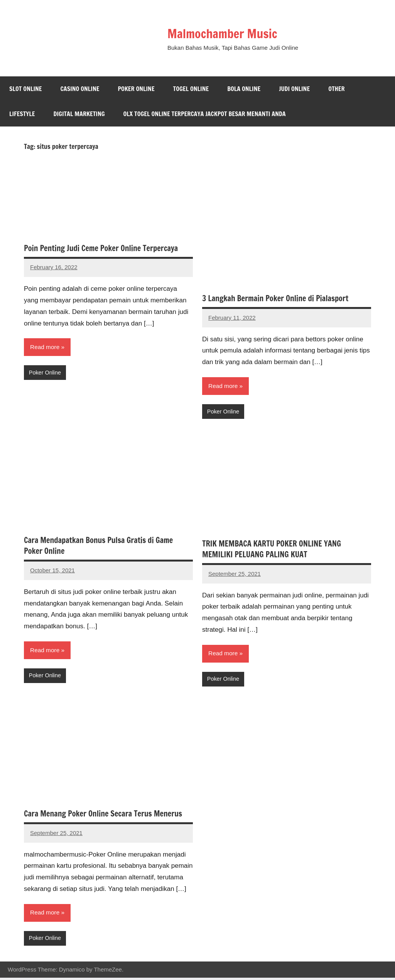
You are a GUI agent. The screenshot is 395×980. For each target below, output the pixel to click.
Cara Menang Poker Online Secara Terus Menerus (103, 815)
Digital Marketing (79, 114)
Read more (45, 347)
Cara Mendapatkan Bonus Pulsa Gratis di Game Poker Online (98, 547)
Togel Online (191, 89)
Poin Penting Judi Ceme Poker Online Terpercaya (101, 248)
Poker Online (136, 89)
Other (336, 89)
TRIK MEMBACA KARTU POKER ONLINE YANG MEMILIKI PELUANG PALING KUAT (272, 550)
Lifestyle (22, 114)
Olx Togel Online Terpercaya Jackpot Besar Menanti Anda (205, 114)
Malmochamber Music (230, 33)
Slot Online (26, 89)
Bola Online (244, 89)
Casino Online (80, 89)
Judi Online (294, 89)
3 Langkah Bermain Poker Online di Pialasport (275, 298)
